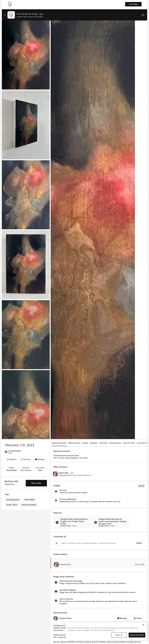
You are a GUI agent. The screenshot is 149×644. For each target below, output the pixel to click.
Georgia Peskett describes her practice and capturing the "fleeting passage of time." (112, 521)
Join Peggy (133, 4)
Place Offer (36, 483)
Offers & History (74, 443)
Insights (85, 443)
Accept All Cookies (137, 635)
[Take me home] (10, 4)
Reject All (119, 635)
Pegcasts (94, 443)
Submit (139, 543)
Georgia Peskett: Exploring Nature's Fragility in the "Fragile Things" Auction (74, 521)
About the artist (129, 443)
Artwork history (115, 443)
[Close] (143, 625)
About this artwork (59, 443)
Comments (103, 443)
